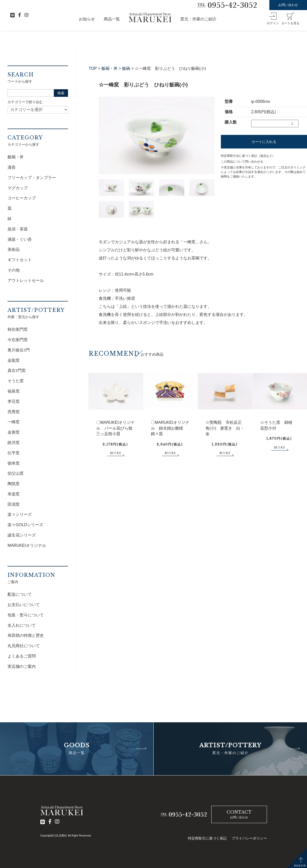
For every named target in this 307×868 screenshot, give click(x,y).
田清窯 (14, 504)
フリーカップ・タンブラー (32, 178)
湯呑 (12, 167)
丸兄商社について (24, 646)
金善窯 (14, 432)
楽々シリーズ (20, 514)
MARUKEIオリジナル (27, 545)
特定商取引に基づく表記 (207, 838)
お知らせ (87, 19)
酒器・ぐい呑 (20, 239)
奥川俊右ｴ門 (19, 350)
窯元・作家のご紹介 (198, 19)
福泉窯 (14, 391)
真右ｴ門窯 (17, 370)
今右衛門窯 (18, 340)
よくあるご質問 (22, 656)
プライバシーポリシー (249, 838)
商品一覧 (112, 19)
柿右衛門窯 (18, 329)
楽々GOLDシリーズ (25, 525)
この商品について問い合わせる (242, 162)
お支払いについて (24, 605)
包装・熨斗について (26, 615)
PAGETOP (300, 866)
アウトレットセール (26, 280)
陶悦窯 (14, 484)
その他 (14, 270)
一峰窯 (14, 422)
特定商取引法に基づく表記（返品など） (248, 156)
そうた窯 (16, 381)
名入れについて (22, 625)
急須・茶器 (18, 229)
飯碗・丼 (110, 68)
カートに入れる (264, 142)
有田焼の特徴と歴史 (26, 635)
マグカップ (18, 188)
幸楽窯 (14, 494)
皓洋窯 (14, 443)
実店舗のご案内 (22, 666)
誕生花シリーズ (22, 535)
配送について (20, 594)
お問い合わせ (288, 5)
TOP (93, 68)
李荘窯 (14, 401)
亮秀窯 (14, 412)
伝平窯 (14, 453)
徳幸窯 (14, 463)
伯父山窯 (16, 473)
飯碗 (126, 68)
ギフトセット (20, 260)
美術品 (14, 249)
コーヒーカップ (22, 198)
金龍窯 (14, 360)
